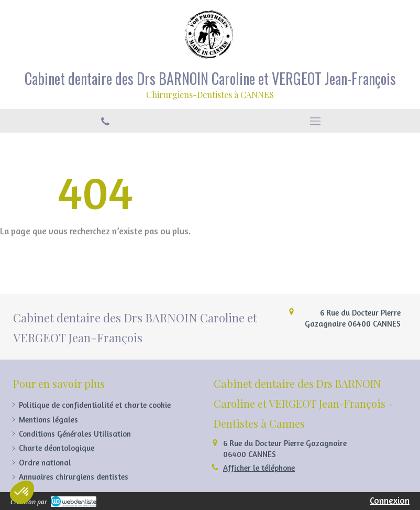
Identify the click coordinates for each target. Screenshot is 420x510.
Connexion (390, 500)
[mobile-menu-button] (315, 121)
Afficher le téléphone (259, 468)
